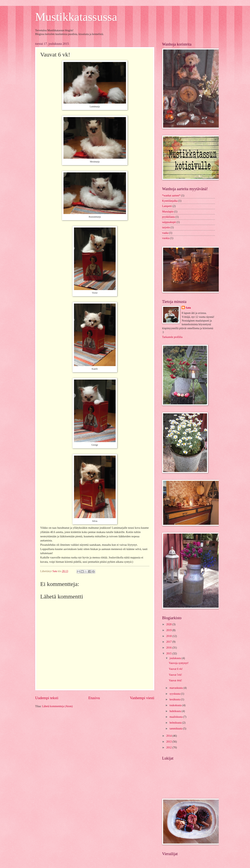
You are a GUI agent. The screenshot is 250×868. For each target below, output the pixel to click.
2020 (169, 624)
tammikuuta (176, 729)
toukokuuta (176, 705)
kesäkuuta (175, 699)
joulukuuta (176, 658)
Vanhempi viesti (142, 698)
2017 (169, 642)
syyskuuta (175, 694)
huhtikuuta (176, 711)
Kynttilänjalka (170, 201)
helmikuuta (176, 723)
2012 (169, 748)
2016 (169, 648)
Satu (188, 308)
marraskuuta (177, 688)
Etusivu (94, 698)
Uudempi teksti (47, 698)
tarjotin (166, 227)
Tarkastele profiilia (172, 337)
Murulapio (168, 212)
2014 (169, 736)
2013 (169, 742)
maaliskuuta (176, 717)
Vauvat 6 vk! (176, 669)
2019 (169, 630)
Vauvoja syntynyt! (179, 663)
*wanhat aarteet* (171, 196)
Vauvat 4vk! (175, 680)
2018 (169, 636)
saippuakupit (169, 222)
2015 (169, 653)
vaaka (165, 233)
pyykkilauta (168, 217)
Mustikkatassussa (76, 17)
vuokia (166, 238)
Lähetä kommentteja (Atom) (57, 706)
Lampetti (167, 206)
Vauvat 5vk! (175, 675)
